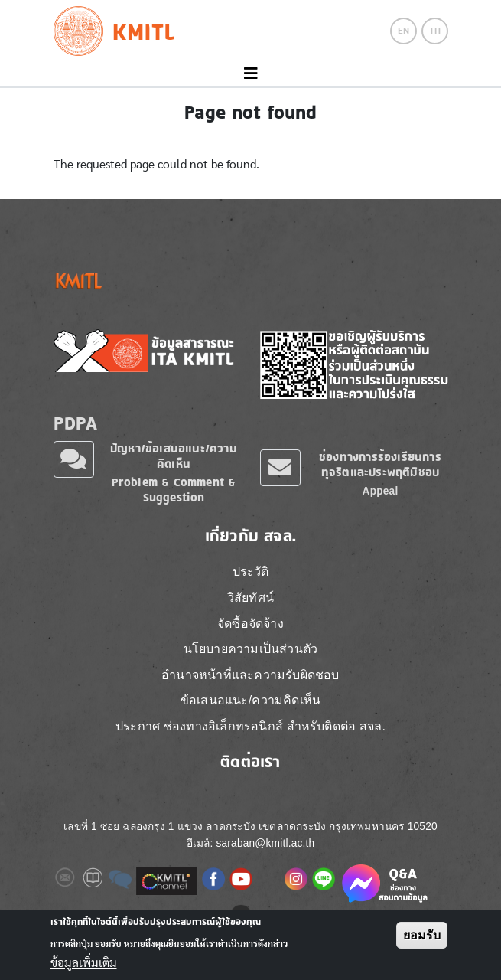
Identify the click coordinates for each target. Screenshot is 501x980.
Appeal (381, 491)
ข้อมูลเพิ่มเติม (84, 963)
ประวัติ (251, 572)
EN (403, 31)
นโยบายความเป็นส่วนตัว (251, 649)
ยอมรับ (422, 935)
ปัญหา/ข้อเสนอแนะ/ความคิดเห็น (174, 456)
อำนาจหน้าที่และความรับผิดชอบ (250, 675)
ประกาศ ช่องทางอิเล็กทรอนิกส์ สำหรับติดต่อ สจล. (250, 726)
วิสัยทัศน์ (250, 598)
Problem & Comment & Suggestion (174, 490)
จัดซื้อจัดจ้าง (250, 624)
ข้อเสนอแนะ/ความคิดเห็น (250, 700)
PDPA (76, 423)
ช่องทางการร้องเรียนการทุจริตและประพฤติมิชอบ (380, 464)
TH (435, 31)
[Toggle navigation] (250, 74)
